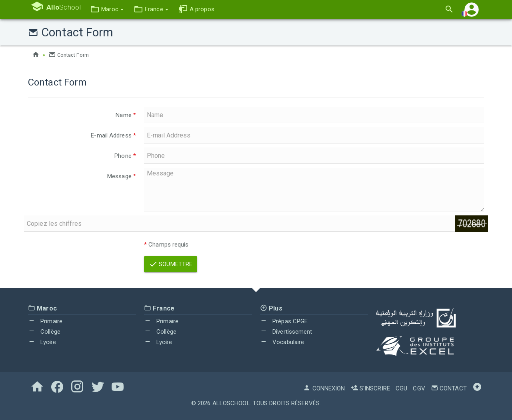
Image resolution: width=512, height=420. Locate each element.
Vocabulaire (282, 342)
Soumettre (171, 264)
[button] (113, 9)
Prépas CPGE (284, 321)
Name (126, 115)
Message (122, 176)
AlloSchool (231, 403)
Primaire (45, 321)
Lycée (42, 342)
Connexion (324, 388)
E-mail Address (113, 135)
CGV (419, 388)
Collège (44, 332)
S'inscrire (370, 388)
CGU (401, 388)
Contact (449, 388)
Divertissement (286, 332)
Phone (125, 156)
